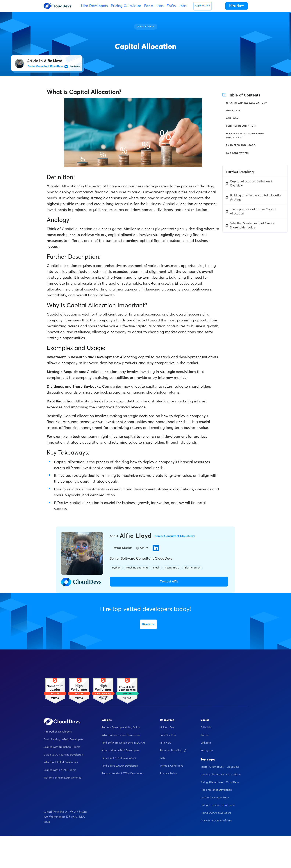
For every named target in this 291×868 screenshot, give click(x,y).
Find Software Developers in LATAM (123, 743)
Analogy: (233, 118)
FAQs (171, 6)
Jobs (183, 6)
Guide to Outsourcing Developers (64, 755)
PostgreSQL (172, 568)
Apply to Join (202, 6)
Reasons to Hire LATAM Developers (123, 774)
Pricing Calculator (126, 6)
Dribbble (206, 728)
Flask (156, 568)
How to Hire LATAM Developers (120, 751)
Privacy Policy (168, 774)
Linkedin (206, 743)
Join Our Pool (168, 735)
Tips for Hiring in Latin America (63, 778)
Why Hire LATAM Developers (61, 763)
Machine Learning (137, 568)
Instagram (207, 751)
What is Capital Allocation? (247, 103)
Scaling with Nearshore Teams (62, 747)
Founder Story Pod (173, 751)
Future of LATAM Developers (119, 758)
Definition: (234, 111)
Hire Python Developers (58, 732)
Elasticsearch (192, 568)
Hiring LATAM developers (216, 813)
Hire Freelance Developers (216, 790)
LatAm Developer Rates (215, 798)
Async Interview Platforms (216, 821)
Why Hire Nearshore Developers (121, 735)
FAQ (163, 758)
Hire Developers (94, 6)
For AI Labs (154, 6)
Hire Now (148, 624)
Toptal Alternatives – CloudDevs (220, 767)
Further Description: (241, 126)
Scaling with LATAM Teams (60, 770)
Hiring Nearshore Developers (218, 805)
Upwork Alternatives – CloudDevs (221, 775)
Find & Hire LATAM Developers (120, 766)
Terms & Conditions (172, 766)
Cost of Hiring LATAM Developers (63, 740)
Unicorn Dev (167, 728)
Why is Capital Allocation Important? (245, 136)
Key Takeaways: (238, 153)
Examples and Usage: (241, 145)
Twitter (205, 735)
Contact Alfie (169, 582)
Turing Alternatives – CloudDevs (220, 782)
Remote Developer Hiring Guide (121, 728)
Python (116, 568)
